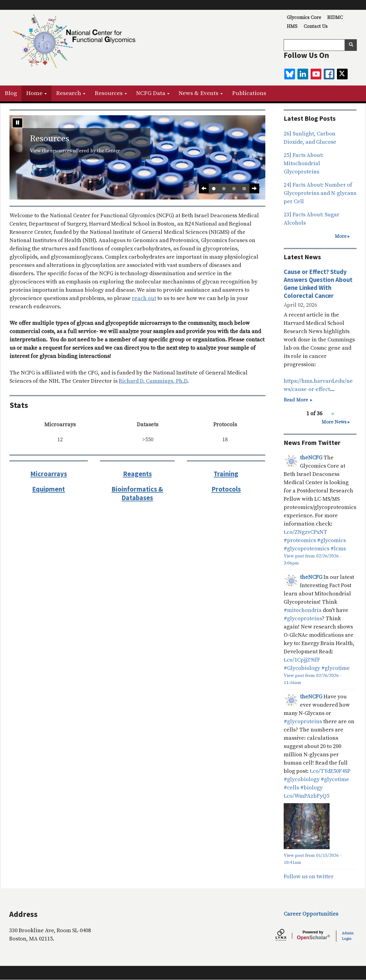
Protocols (226, 489)
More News (334, 422)
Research (71, 93)
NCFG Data (153, 93)
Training (226, 474)
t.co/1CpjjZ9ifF (302, 660)
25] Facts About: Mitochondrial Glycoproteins (304, 163)
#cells (291, 788)
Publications (249, 93)
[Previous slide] (204, 188)
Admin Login (348, 936)
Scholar (313, 935)
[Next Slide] (254, 188)
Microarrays (49, 474)
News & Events (201, 93)
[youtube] (316, 74)
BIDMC (335, 17)
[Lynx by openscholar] (286, 936)
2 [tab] (224, 189)
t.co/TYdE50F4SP (330, 771)
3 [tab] (234, 189)
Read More (299, 400)
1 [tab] (214, 189)
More (341, 236)
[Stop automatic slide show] (17, 123)
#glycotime (336, 668)
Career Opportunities (311, 914)
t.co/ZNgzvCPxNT (305, 532)
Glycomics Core (304, 17)
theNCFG (311, 458)
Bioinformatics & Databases (137, 493)
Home (36, 93)
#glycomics (331, 540)
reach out (144, 298)
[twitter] (342, 74)
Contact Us (316, 26)
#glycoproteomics (306, 549)
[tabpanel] (137, 157)
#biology (311, 788)
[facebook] (329, 74)
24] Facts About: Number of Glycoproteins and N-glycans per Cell (320, 193)
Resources (111, 93)
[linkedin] (303, 74)
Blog (11, 93)
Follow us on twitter (309, 877)
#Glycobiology (302, 668)
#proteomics (300, 540)
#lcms (338, 549)
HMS (292, 26)
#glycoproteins (303, 619)
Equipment (49, 489)
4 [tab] (244, 189)
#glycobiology (302, 779)
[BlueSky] (290, 74)
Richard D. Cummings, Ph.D (153, 381)
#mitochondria (303, 610)
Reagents (137, 474)
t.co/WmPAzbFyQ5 (306, 796)
